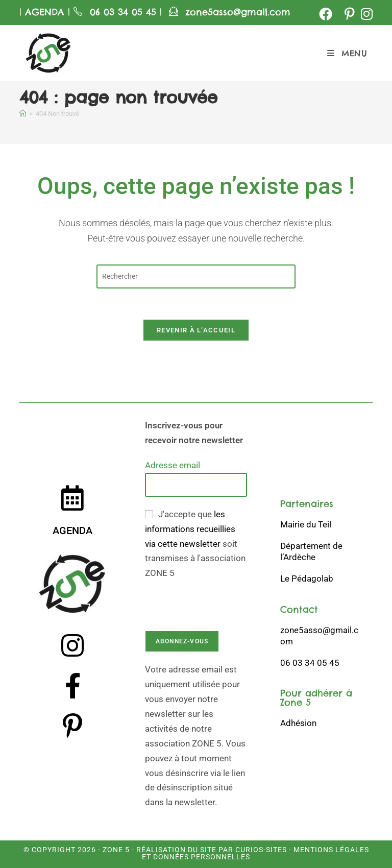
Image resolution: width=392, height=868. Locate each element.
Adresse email (173, 465)
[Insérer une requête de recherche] (196, 276)
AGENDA (43, 12)
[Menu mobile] (347, 53)
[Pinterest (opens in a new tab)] (350, 14)
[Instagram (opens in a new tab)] (365, 14)
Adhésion (298, 723)
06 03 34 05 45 (125, 12)
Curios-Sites (260, 850)
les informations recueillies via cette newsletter (190, 529)
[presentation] (223, 600)
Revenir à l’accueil (196, 330)
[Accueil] (23, 114)
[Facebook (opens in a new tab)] (326, 14)
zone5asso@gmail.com (238, 12)
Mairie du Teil (306, 524)
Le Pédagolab (307, 578)
